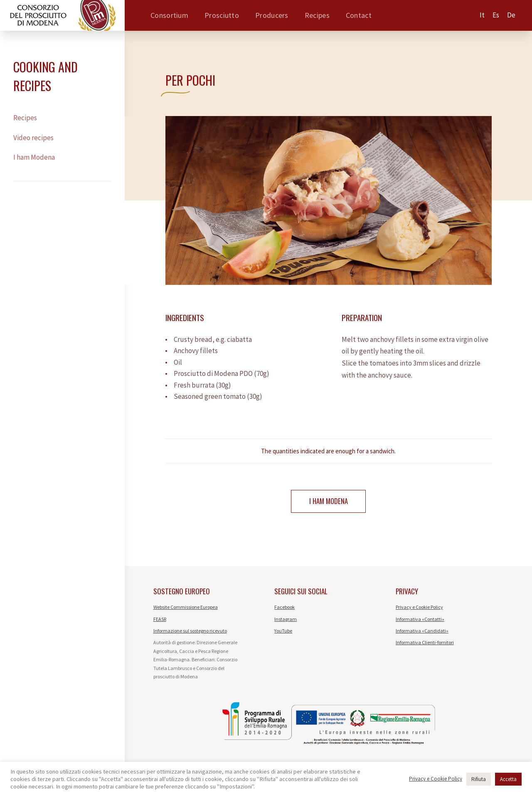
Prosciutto (222, 15)
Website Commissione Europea (186, 608)
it (482, 15)
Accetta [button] (508, 779)
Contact (359, 15)
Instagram (286, 620)
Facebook (284, 608)
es (496, 15)
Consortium (169, 15)
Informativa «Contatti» (420, 620)
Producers (272, 15)
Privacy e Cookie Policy (419, 608)
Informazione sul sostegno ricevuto (190, 632)
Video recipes (33, 138)
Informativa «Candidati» (422, 632)
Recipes (317, 15)
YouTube (283, 632)
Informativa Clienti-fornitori (425, 644)
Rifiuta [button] (479, 779)
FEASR (160, 620)
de (511, 15)
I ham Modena (34, 157)
